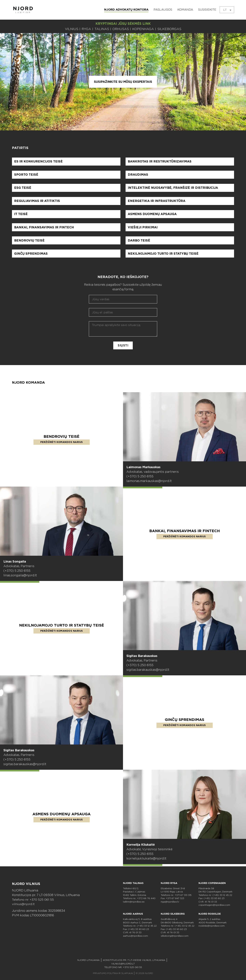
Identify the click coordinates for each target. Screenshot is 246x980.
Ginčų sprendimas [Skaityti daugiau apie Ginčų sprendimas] (185, 721)
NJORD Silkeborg (173, 914)
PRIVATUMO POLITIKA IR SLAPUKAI (113, 973)
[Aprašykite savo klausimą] (123, 331)
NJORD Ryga (169, 883)
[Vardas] (123, 301)
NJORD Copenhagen (212, 883)
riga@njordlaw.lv (170, 902)
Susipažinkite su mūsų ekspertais (123, 82)
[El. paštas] (123, 314)
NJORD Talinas (133, 883)
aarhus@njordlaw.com (135, 936)
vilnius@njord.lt (24, 904)
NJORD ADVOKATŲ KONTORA (126, 10)
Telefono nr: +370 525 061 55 (33, 900)
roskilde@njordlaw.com (212, 926)
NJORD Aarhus (133, 914)
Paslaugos (163, 10)
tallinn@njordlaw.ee (134, 902)
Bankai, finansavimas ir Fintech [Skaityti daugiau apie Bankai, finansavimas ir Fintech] (185, 533)
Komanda (185, 10)
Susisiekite (207, 10)
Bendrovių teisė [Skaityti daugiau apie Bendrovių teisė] (61, 438)
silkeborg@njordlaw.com (175, 936)
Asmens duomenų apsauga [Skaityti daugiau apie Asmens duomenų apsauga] (62, 816)
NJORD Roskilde (210, 914)
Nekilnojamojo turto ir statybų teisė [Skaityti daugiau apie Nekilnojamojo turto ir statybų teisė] (62, 627)
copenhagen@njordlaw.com (214, 905)
